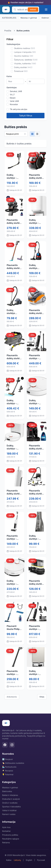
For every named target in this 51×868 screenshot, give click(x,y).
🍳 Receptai (8, 771)
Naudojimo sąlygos (11, 839)
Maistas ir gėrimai (29, 18)
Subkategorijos (13, 44)
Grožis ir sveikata (10, 803)
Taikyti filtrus (26, 116)
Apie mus (6, 827)
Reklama (6, 842)
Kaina (9, 76)
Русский (41, 860)
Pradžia (8, 31)
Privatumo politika (10, 835)
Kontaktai (6, 831)
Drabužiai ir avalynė (11, 799)
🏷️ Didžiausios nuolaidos (13, 763)
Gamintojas (12, 87)
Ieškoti (33, 9)
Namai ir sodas (9, 814)
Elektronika (7, 791)
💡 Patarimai (8, 774)
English (29, 860)
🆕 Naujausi (7, 759)
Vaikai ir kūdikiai (9, 810)
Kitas (42, 697)
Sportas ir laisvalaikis (11, 807)
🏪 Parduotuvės (9, 767)
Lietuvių (17, 860)
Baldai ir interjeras (10, 795)
